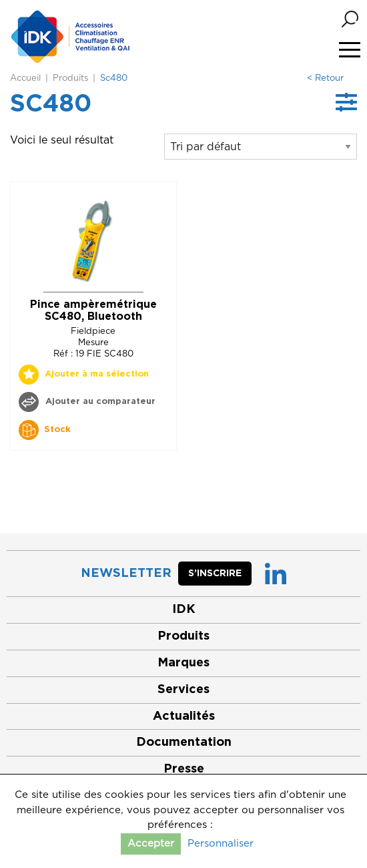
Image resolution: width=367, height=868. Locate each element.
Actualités (184, 716)
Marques (183, 663)
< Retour (325, 78)
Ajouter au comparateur (99, 402)
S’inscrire (215, 574)
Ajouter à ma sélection (97, 374)
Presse (184, 769)
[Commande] (261, 147)
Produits (70, 78)
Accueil (25, 78)
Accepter (151, 844)
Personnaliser (221, 844)
